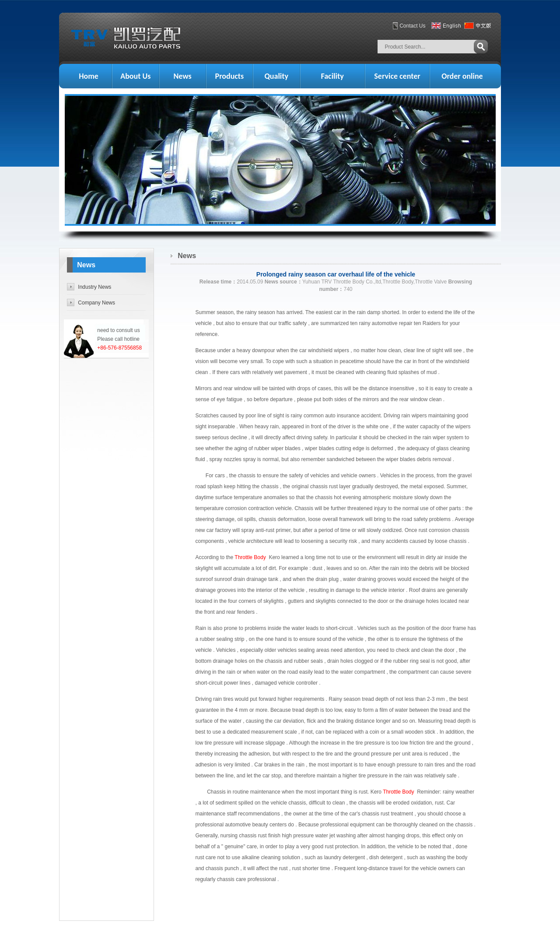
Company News (96, 303)
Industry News (94, 287)
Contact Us (412, 26)
